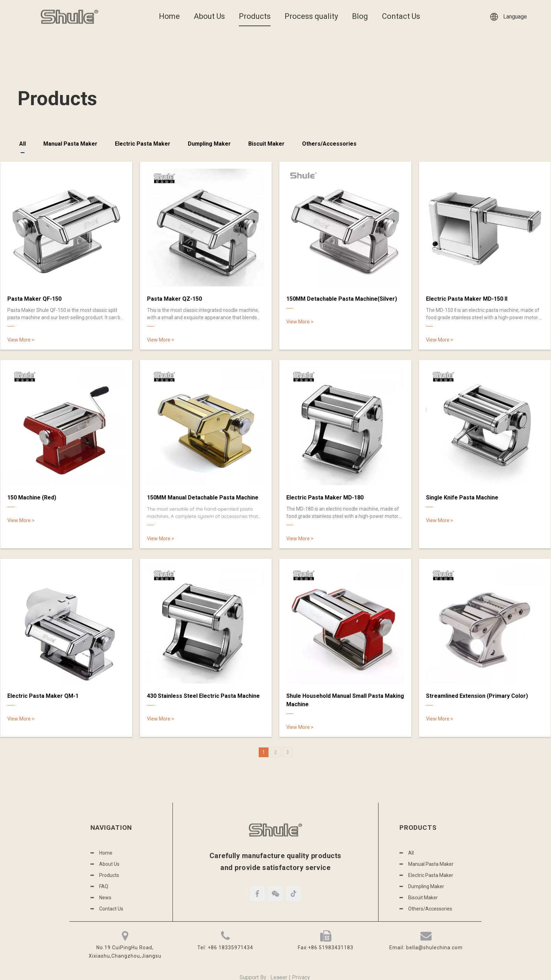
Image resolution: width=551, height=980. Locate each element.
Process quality (311, 16)
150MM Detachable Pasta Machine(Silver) (342, 299)
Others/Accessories (329, 144)
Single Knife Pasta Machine (462, 498)
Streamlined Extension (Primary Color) (477, 696)
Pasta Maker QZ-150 (174, 299)
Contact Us (401, 16)
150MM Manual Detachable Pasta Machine (203, 498)
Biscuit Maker (266, 144)
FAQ (104, 886)
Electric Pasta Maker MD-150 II (467, 299)
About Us (209, 16)
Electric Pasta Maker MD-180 (325, 498)
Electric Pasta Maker (143, 144)
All (23, 144)
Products (255, 16)
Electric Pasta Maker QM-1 (43, 696)
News (105, 898)
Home (169, 16)
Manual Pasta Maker (70, 144)
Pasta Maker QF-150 (34, 299)
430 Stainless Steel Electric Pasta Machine (203, 696)
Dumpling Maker (209, 144)
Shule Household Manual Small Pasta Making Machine (345, 700)
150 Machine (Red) (32, 498)
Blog (360, 16)
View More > (21, 340)
